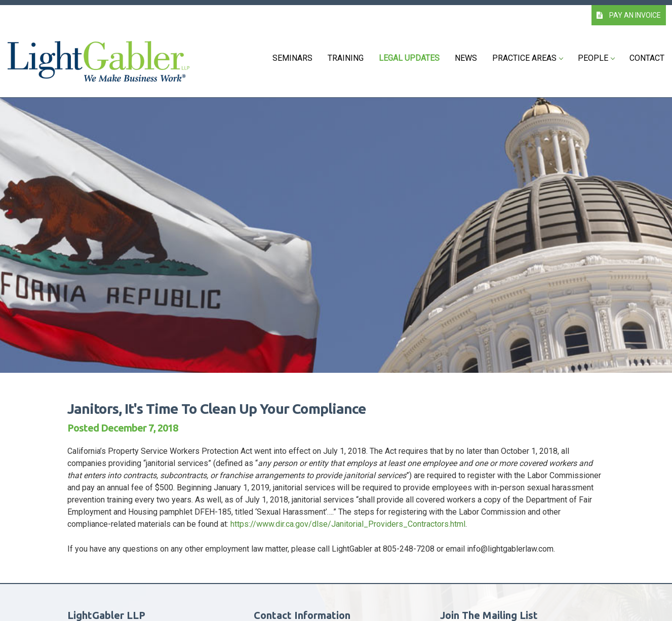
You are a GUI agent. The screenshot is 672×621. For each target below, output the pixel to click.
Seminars (292, 58)
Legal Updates (409, 58)
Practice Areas (527, 58)
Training (346, 58)
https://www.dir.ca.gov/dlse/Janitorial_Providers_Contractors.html (348, 524)
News (466, 58)
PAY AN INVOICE (629, 15)
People (596, 58)
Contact (647, 58)
